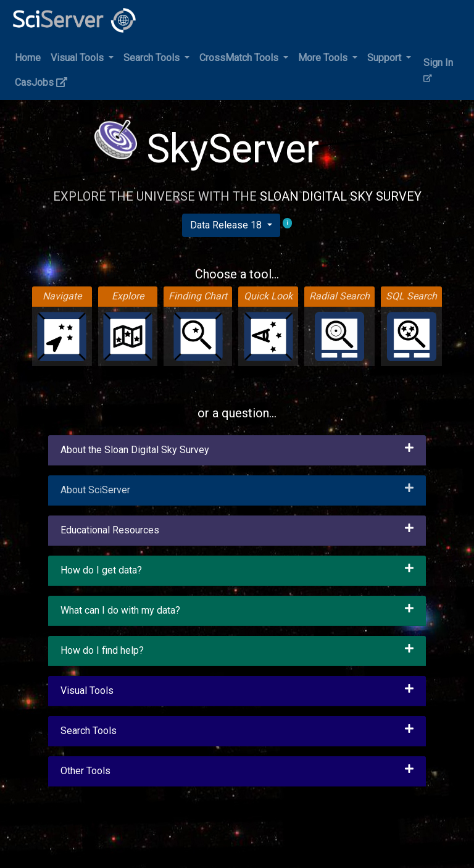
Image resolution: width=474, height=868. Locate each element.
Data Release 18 (227, 225)
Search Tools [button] (153, 58)
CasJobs (41, 82)
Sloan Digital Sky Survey (341, 196)
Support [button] (385, 58)
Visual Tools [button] (78, 58)
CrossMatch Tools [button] (240, 58)
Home (28, 58)
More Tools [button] (324, 58)
